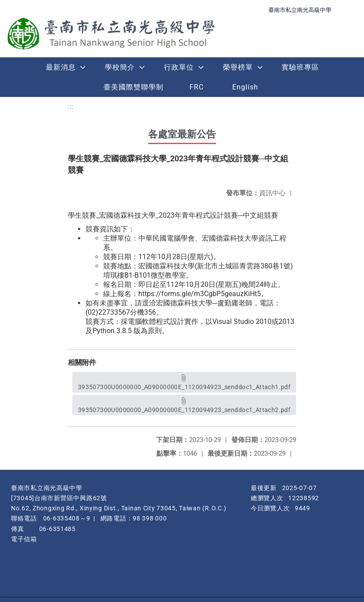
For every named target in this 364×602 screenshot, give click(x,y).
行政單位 (179, 67)
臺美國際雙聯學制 (134, 87)
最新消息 (61, 67)
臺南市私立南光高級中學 (300, 10)
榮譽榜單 (238, 67)
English (245, 87)
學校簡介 (120, 67)
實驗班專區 (300, 67)
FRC (197, 87)
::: (71, 106)
